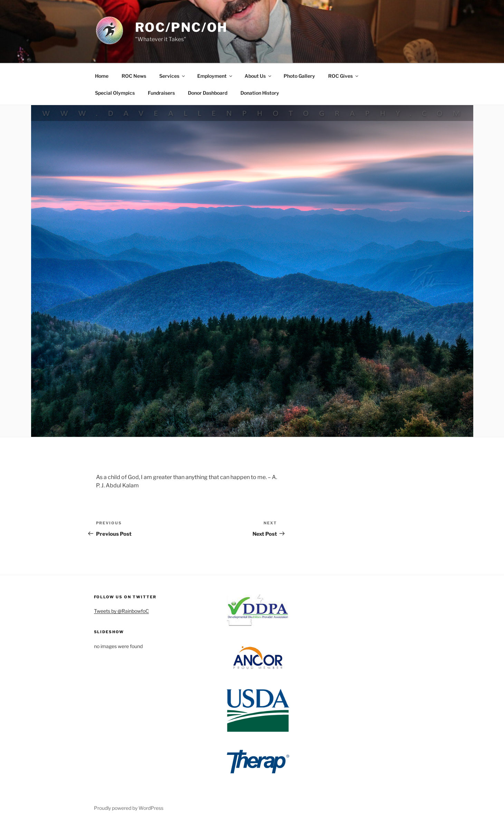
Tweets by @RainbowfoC (121, 611)
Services (173, 76)
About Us (258, 76)
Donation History (260, 93)
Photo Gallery (299, 76)
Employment (215, 76)
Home (102, 76)
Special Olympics (115, 93)
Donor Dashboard (208, 93)
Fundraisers (161, 93)
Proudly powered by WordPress (129, 808)
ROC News (134, 76)
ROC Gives (344, 76)
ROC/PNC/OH (182, 27)
